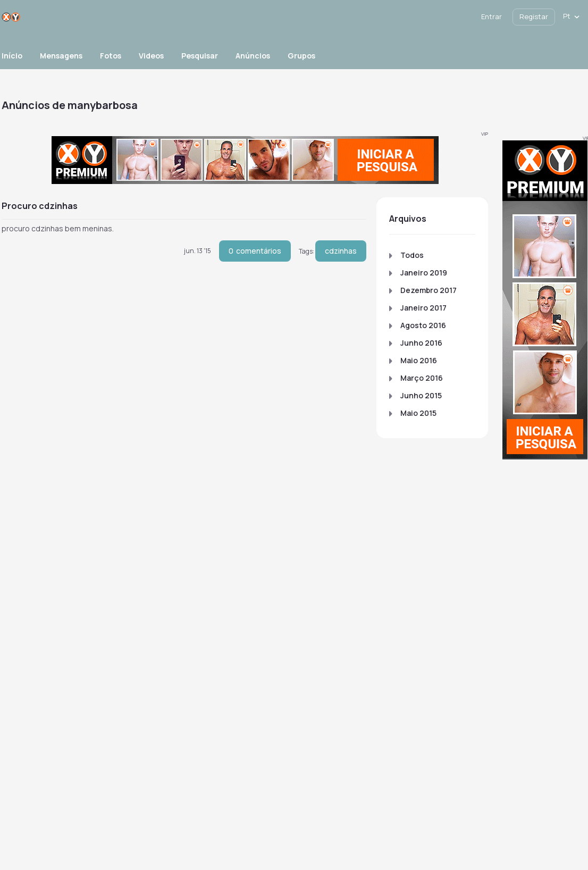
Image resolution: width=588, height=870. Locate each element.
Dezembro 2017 (429, 290)
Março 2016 (422, 378)
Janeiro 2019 (424, 273)
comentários (255, 251)
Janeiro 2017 (423, 308)
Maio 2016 (419, 360)
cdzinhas (341, 251)
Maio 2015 (418, 413)
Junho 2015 (421, 395)
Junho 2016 (421, 343)
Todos (412, 255)
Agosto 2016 (423, 325)
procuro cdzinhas (40, 206)
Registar (534, 16)
